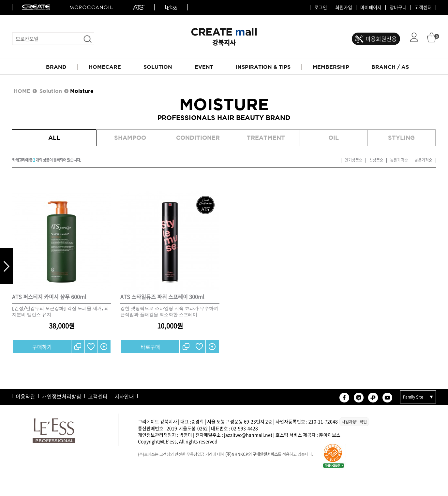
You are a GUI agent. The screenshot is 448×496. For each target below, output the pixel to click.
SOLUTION (158, 67)
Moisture (82, 91)
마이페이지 (371, 7)
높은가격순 (399, 160)
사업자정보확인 (354, 422)
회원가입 (344, 7)
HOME (22, 91)
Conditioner (198, 138)
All (54, 138)
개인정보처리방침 (62, 396)
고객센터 (423, 7)
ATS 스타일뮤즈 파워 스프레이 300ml (162, 297)
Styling (401, 138)
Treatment (266, 138)
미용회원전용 (381, 39)
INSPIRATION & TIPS (263, 67)
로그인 (321, 7)
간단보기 (104, 347)
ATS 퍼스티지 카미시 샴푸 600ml (49, 297)
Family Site (413, 397)
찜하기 (91, 347)
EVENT (204, 67)
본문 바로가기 (0, 0)
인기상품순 (354, 160)
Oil (334, 138)
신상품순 (376, 160)
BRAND (56, 67)
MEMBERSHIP (331, 67)
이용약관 (25, 396)
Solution (51, 91)
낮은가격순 (423, 160)
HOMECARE (105, 67)
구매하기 (42, 347)
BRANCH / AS (390, 67)
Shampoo (130, 138)
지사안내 (124, 396)
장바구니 (398, 7)
